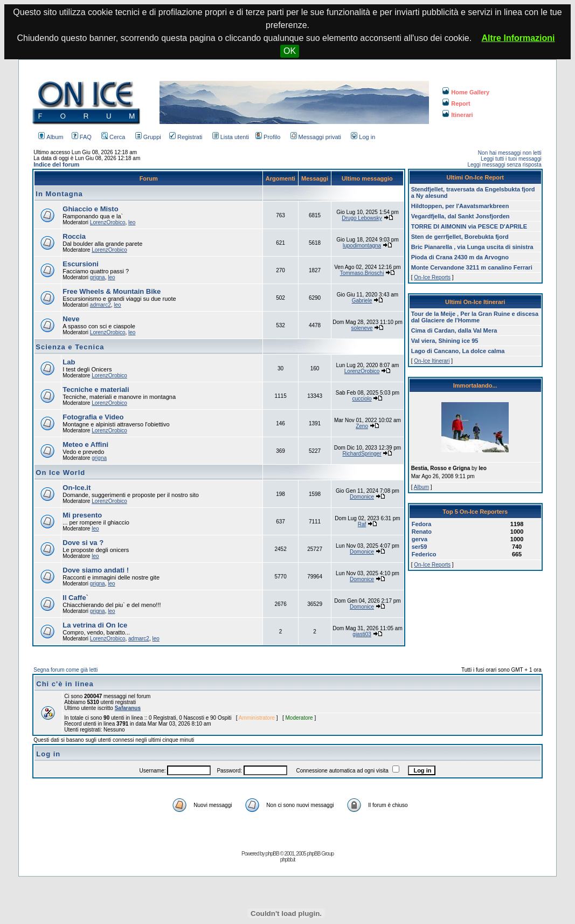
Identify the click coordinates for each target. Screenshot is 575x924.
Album (51, 137)
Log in (363, 137)
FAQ (82, 137)
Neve (71, 319)
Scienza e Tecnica (70, 347)
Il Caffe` (75, 598)
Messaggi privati (316, 137)
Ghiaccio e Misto (90, 209)
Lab (69, 362)
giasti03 (362, 634)
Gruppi (148, 137)
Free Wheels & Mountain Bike (112, 291)
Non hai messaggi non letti (510, 153)
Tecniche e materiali (96, 389)
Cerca (113, 137)
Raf (362, 524)
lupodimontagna (362, 246)
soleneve (362, 328)
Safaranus (128, 708)
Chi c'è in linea (65, 684)
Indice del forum (56, 164)
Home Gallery (466, 92)
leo (132, 222)
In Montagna (59, 194)
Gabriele (362, 301)
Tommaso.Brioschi (362, 273)
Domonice (362, 497)
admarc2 (101, 305)
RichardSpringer (362, 454)
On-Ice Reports (432, 277)
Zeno (362, 426)
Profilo (268, 137)
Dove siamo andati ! (96, 570)
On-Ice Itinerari (432, 361)
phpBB (272, 854)
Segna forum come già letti (65, 670)
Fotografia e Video (93, 417)
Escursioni (80, 264)
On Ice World (60, 473)
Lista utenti (231, 137)
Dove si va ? (83, 543)
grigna (98, 277)
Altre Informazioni (518, 38)
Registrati (186, 137)
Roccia (74, 236)
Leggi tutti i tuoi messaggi (511, 159)
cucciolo (362, 399)
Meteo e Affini (85, 444)
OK (290, 51)
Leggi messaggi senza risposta (504, 165)
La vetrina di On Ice (95, 625)
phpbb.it (288, 860)
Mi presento (82, 515)
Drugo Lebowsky (362, 218)
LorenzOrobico (108, 222)
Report (456, 104)
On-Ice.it (77, 488)
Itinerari (458, 115)
